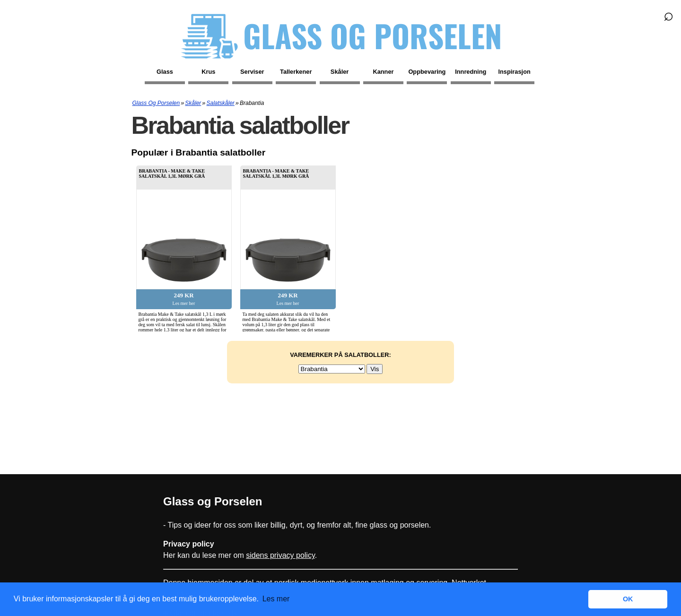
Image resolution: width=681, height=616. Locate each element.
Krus (208, 72)
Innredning (471, 72)
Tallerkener (296, 72)
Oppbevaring (427, 72)
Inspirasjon (515, 72)
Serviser (252, 72)
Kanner (383, 72)
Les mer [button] (276, 599)
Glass (165, 72)
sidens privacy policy (280, 555)
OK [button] (628, 599)
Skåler (340, 72)
